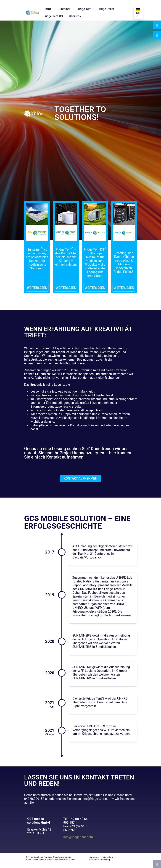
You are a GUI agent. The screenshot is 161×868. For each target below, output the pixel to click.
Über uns (75, 16)
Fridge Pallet (106, 9)
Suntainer (64, 9)
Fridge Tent (84, 9)
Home (47, 9)
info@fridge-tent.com (78, 837)
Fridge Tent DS (53, 16)
